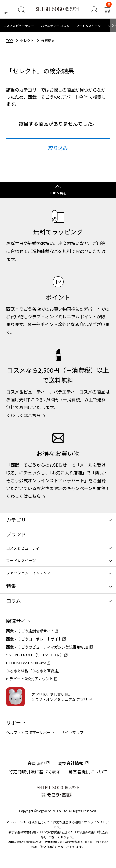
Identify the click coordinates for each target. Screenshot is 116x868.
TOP (9, 40)
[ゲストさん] (94, 9)
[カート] (107, 9)
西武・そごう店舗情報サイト (30, 631)
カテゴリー (19, 520)
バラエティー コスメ (55, 26)
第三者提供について (88, 771)
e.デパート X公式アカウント (30, 679)
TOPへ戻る (58, 193)
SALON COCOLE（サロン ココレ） (35, 655)
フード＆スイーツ (88, 26)
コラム (14, 600)
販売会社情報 (71, 763)
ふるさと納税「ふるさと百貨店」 (34, 671)
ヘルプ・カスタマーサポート (30, 732)
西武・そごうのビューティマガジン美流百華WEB (47, 647)
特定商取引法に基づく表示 (35, 771)
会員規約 (36, 763)
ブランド (16, 534)
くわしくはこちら (24, 415)
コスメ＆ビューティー (19, 26)
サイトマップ (72, 732)
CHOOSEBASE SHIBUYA (26, 663)
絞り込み (58, 148)
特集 (11, 586)
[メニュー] (8, 9)
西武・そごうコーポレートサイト (34, 639)
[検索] (21, 9)
